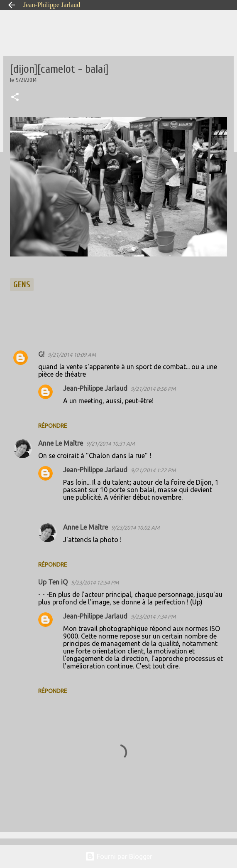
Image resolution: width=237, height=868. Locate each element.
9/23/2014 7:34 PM (153, 616)
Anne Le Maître (61, 443)
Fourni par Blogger (119, 856)
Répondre (53, 426)
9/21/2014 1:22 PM (153, 470)
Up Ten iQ (53, 582)
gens (22, 285)
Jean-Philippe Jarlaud (52, 5)
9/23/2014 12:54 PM (95, 582)
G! (41, 354)
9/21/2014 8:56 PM (153, 389)
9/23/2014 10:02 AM (135, 528)
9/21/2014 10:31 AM (110, 444)
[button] (15, 98)
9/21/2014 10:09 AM (72, 355)
